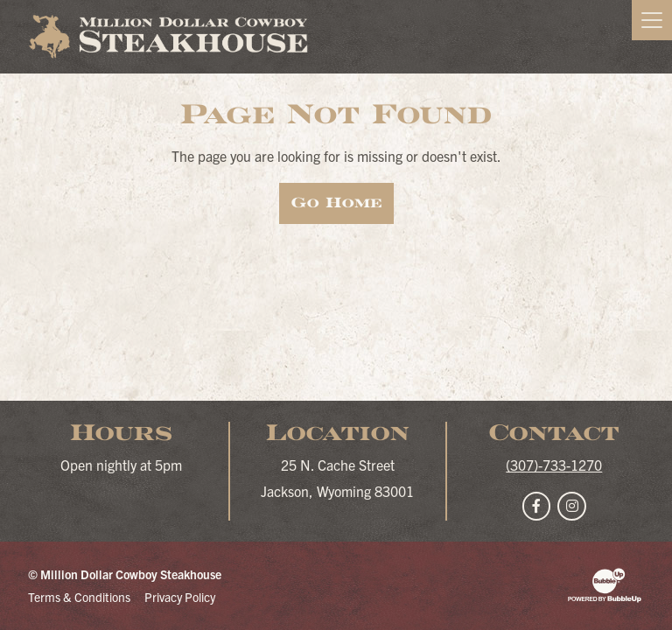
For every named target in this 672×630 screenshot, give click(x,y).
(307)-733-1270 (554, 465)
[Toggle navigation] (652, 20)
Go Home (336, 203)
